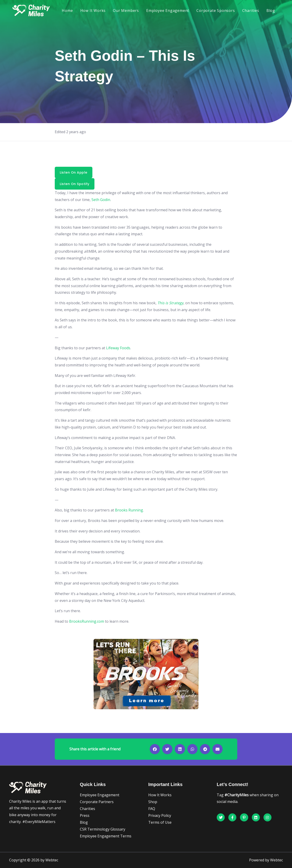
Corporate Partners (97, 802)
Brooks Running (129, 510)
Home (67, 11)
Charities (251, 11)
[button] (155, 749)
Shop (153, 802)
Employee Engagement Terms (106, 836)
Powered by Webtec (266, 860)
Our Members (126, 11)
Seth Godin (101, 200)
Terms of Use (160, 822)
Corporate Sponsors (216, 11)
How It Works (93, 11)
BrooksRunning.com (87, 621)
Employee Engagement (168, 11)
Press (85, 815)
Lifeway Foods (118, 348)
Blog (271, 11)
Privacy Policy (160, 815)
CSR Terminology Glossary (103, 829)
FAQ (152, 809)
